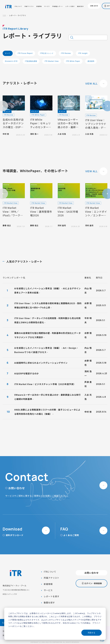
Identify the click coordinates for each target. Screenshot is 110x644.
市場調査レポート (57, 6)
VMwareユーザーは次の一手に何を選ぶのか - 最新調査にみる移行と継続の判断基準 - (47, 397)
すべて (8, 53)
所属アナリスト (29, 6)
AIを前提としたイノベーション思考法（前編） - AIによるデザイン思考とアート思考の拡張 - (47, 290)
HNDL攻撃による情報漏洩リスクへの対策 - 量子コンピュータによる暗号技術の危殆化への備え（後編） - (47, 412)
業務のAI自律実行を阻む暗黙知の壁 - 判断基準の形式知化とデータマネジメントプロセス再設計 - (47, 335)
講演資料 (91, 61)
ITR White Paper (73, 61)
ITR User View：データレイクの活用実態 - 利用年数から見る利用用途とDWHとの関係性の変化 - (47, 320)
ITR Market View (52, 61)
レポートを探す (70, 6)
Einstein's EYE (11, 61)
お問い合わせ (94, 6)
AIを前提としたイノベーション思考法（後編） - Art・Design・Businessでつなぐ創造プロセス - (46, 350)
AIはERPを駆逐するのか (26, 373)
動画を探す (81, 6)
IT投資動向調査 (31, 61)
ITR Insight (83, 53)
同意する (92, 633)
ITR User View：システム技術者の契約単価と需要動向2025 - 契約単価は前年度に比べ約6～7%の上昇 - (48, 305)
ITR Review (66, 53)
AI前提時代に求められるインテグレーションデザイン (41, 363)
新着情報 (39, 6)
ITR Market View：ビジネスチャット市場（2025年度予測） (45, 384)
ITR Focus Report (25, 53)
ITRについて (18, 6)
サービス (47, 6)
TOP (4, 15)
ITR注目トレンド (47, 53)
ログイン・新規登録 (93, 583)
